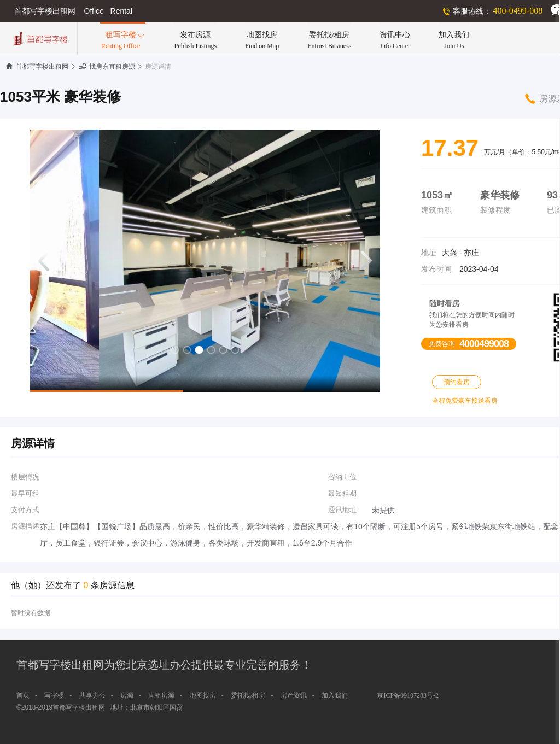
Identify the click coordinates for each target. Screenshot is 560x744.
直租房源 (161, 695)
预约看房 (457, 382)
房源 (127, 695)
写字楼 (54, 695)
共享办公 (92, 695)
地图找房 (203, 695)
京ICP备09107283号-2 (408, 695)
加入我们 (335, 695)
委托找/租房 (248, 695)
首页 (23, 695)
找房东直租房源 (107, 67)
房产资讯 (294, 695)
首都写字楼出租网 (37, 67)
